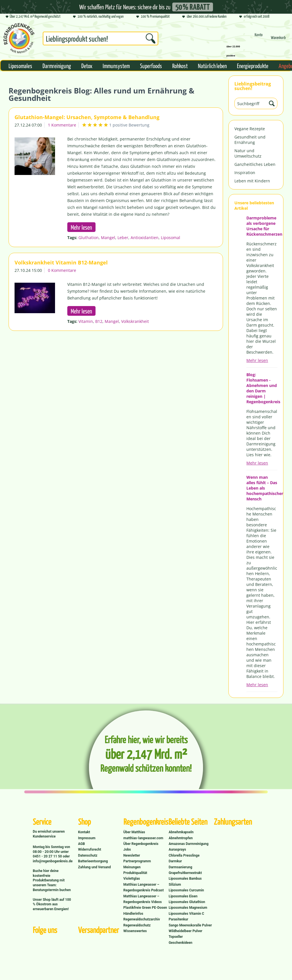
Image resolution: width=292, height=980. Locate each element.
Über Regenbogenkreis (141, 844)
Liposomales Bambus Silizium (185, 881)
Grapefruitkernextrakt (185, 873)
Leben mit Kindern (252, 181)
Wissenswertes (135, 931)
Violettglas (132, 879)
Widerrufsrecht (90, 849)
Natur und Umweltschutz (248, 153)
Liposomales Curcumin (186, 890)
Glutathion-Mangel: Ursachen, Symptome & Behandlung (87, 117)
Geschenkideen (180, 943)
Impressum (87, 838)
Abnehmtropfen (181, 838)
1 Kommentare (62, 125)
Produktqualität (135, 873)
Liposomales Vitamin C (186, 914)
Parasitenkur (178, 919)
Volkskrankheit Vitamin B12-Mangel (61, 262)
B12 (99, 321)
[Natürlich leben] (212, 66)
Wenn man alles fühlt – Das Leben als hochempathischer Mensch (262, 488)
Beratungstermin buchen (52, 890)
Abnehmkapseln (181, 832)
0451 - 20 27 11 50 (48, 856)
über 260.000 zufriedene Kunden (204, 17)
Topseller (176, 937)
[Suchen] (151, 38)
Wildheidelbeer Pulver (185, 931)
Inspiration (245, 173)
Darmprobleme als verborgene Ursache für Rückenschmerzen (262, 226)
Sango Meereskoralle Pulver (190, 925)
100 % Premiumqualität (153, 17)
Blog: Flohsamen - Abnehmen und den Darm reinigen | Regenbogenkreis (262, 388)
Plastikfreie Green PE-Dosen (145, 908)
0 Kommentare (62, 270)
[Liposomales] (20, 66)
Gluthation (89, 238)
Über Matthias (134, 832)
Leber (123, 238)
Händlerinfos (133, 914)
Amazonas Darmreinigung (188, 844)
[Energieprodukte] (253, 66)
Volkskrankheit (135, 321)
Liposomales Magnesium (188, 908)
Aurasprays (177, 849)
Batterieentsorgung (93, 861)
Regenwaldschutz (137, 925)
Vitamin (86, 321)
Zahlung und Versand (95, 867)
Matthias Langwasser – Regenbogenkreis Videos (143, 899)
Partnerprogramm (137, 861)
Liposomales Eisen (183, 896)
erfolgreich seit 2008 (254, 17)
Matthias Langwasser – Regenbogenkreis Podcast (144, 887)
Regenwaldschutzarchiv (142, 919)
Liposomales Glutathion (187, 902)
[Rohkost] (180, 66)
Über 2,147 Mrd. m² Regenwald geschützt (33, 17)
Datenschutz (88, 855)
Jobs (127, 849)
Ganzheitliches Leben (255, 164)
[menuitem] (101, 40)
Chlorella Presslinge (184, 855)
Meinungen (132, 867)
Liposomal (171, 238)
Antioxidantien (145, 238)
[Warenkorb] (278, 40)
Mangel (108, 238)
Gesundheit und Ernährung (250, 140)
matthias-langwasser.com (143, 838)
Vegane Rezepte (250, 129)
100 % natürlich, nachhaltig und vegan (98, 17)
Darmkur (175, 861)
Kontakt (84, 832)
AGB (82, 844)
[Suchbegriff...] (101, 38)
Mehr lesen (257, 360)
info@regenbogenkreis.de (53, 861)
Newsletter (132, 855)
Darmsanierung (180, 867)
